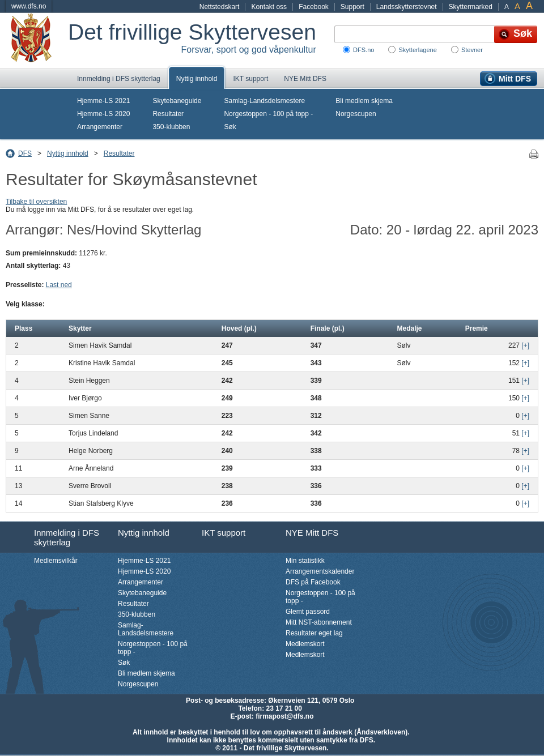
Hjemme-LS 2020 (103, 114)
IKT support (250, 79)
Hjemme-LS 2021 (103, 101)
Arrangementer (100, 127)
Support (352, 7)
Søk (230, 127)
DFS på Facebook (313, 582)
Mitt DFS (515, 79)
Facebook (314, 7)
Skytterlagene (417, 50)
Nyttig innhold (197, 79)
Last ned (59, 285)
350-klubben (171, 127)
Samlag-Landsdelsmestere (264, 101)
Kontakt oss (269, 7)
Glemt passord (308, 612)
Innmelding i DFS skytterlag (119, 79)
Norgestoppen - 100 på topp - (268, 114)
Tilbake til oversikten (36, 202)
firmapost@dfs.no (284, 716)
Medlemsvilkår (56, 561)
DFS (25, 153)
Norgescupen (356, 114)
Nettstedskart (220, 7)
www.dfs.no (29, 6)
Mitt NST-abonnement (319, 622)
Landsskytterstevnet (407, 7)
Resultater (168, 114)
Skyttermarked (471, 7)
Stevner (472, 50)
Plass (24, 328)
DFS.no (364, 50)
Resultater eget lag (314, 633)
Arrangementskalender (320, 571)
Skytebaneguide (177, 101)
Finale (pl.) (328, 328)
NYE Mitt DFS (305, 79)
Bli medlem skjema (364, 101)
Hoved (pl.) (239, 328)
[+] (525, 345)
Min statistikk (305, 561)
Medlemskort (305, 644)
